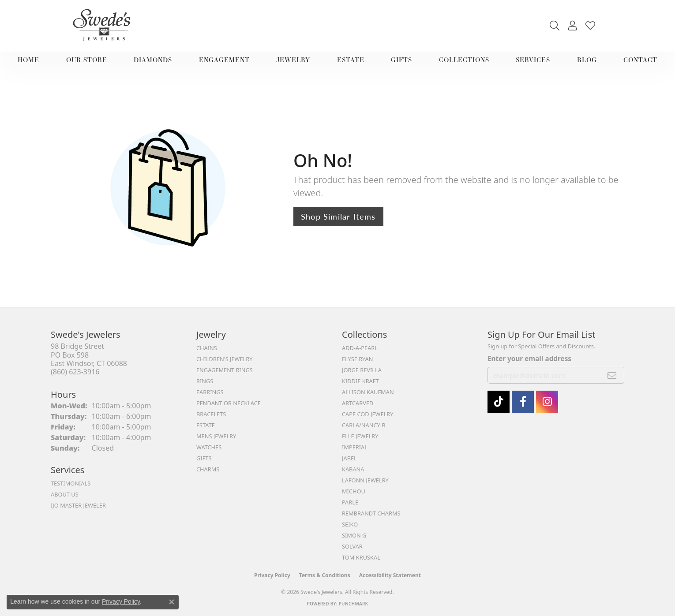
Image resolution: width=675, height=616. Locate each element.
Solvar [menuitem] (352, 546)
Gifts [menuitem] (204, 458)
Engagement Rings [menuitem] (225, 370)
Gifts (401, 60)
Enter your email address (529, 358)
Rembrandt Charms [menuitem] (371, 513)
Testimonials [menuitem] (71, 483)
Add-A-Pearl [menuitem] (360, 348)
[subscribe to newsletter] (612, 375)
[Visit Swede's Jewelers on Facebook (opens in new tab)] (523, 402)
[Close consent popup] (172, 602)
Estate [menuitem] (206, 425)
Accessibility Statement (390, 575)
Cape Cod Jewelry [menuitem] (367, 414)
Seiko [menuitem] (350, 524)
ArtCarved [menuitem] (358, 403)
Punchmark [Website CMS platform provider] (354, 604)
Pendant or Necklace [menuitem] (229, 403)
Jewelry (293, 60)
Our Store (87, 60)
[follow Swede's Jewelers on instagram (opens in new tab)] (547, 402)
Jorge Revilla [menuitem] (362, 370)
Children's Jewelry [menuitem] (225, 359)
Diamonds (153, 60)
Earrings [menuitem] (210, 392)
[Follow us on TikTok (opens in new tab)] (499, 402)
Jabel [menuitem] (349, 458)
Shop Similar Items (338, 216)
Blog (587, 60)
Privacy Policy (272, 575)
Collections (464, 60)
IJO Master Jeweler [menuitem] (78, 505)
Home (28, 60)
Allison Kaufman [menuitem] (368, 392)
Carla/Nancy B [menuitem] (364, 425)
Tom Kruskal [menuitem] (361, 557)
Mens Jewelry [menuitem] (216, 436)
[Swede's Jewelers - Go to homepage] (104, 25)
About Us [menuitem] (65, 494)
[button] (555, 26)
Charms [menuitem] (208, 469)
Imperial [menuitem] (355, 447)
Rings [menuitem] (205, 381)
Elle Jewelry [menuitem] (360, 436)
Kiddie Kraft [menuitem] (360, 381)
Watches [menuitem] (209, 447)
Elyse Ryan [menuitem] (358, 359)
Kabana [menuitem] (353, 469)
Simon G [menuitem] (354, 535)
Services (533, 60)
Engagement (224, 60)
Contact (640, 60)
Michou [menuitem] (354, 491)
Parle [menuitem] (350, 502)
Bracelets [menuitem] (211, 414)
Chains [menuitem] (207, 348)
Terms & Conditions (325, 575)
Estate (351, 60)
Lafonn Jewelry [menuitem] (365, 480)
